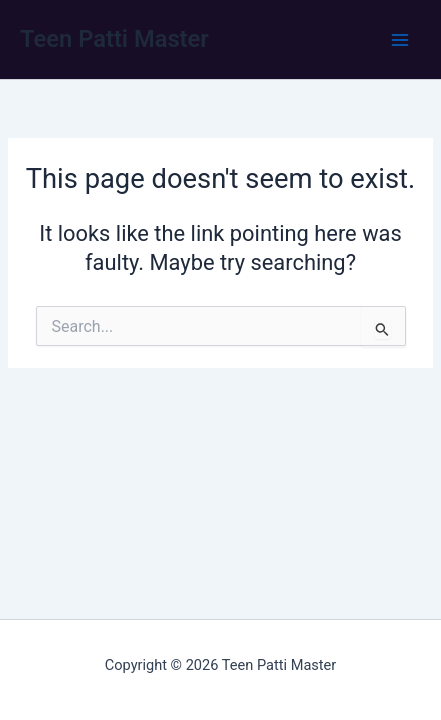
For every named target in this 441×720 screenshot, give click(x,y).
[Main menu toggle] (400, 40)
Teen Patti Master (114, 39)
